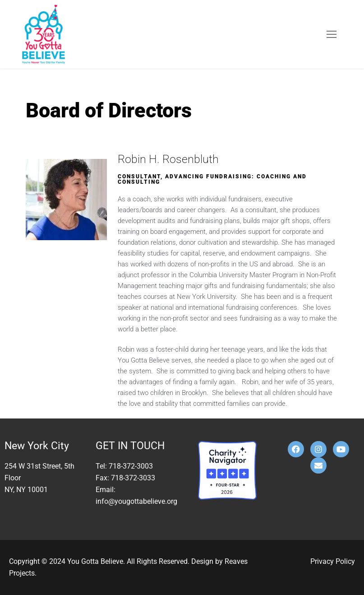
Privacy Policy (333, 561)
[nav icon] (332, 34)
